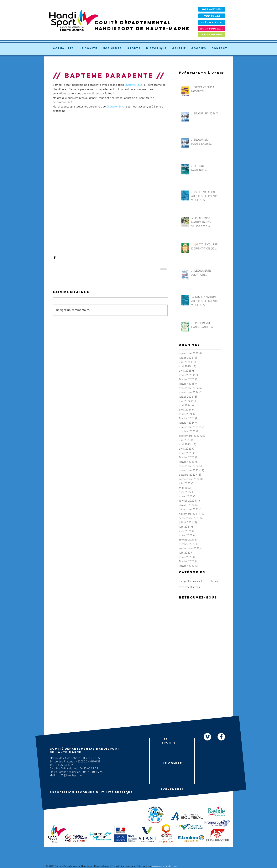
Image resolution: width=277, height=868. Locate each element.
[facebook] (221, 737)
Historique (213, 581)
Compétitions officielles (192, 581)
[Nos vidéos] (207, 737)
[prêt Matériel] (212, 22)
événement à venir (190, 587)
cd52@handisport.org (71, 776)
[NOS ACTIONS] (212, 9)
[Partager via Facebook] (55, 258)
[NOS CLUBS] (212, 16)
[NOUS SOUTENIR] (212, 29)
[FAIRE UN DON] (212, 34)
